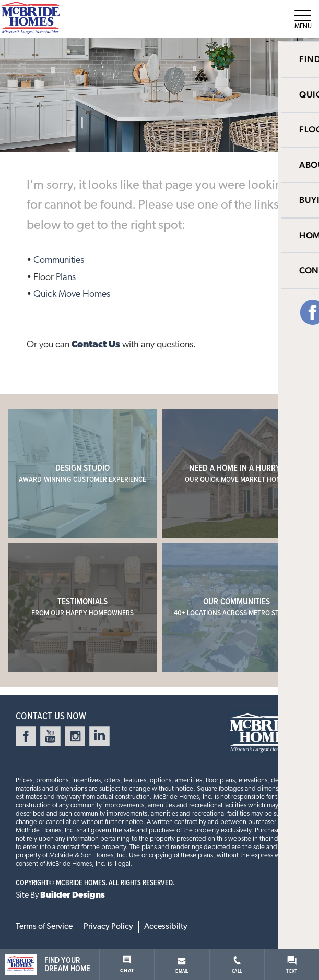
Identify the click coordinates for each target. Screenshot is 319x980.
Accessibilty (166, 927)
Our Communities (237, 607)
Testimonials (82, 607)
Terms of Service (44, 927)
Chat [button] (127, 965)
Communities (59, 261)
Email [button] (182, 966)
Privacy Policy (108, 927)
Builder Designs (73, 896)
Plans (66, 278)
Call (237, 965)
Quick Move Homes (72, 294)
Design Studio (82, 473)
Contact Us (96, 345)
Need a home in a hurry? (237, 473)
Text (292, 965)
